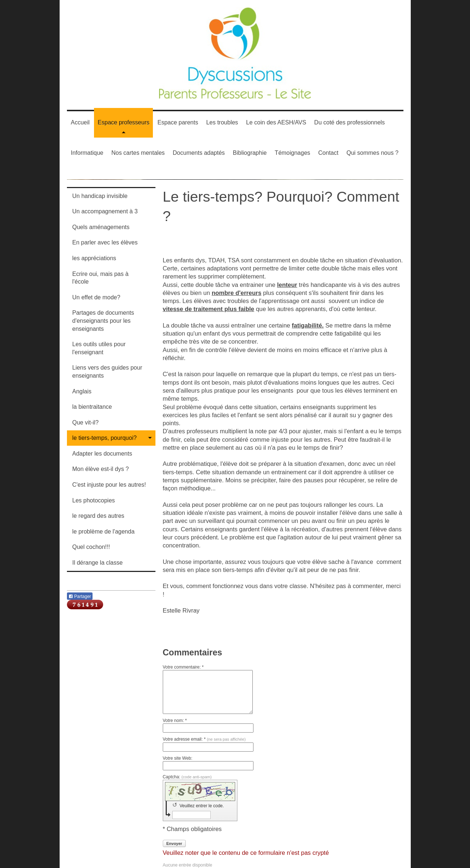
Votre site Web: (178, 758)
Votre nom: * (175, 721)
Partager (80, 596)
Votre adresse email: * (204, 739)
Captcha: (187, 777)
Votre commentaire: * (183, 667)
